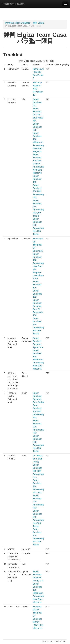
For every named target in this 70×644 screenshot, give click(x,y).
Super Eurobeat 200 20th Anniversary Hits (39, 191)
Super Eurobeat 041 (37, 102)
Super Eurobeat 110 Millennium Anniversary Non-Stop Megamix (39, 142)
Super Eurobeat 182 (37, 294)
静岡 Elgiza (38, 23)
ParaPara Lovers (13, 4)
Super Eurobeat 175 (37, 285)
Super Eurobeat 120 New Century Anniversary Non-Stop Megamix (39, 164)
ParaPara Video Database (18, 23)
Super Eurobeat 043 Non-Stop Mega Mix (38, 115)
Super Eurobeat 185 (37, 179)
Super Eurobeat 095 (37, 127)
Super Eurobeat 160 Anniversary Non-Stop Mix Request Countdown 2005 (39, 266)
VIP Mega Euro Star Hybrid (38, 459)
